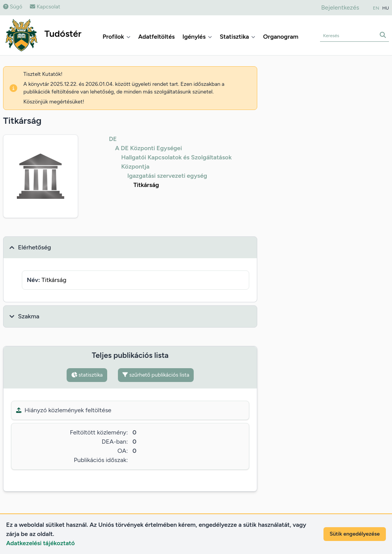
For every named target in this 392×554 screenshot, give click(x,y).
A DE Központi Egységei (148, 148)
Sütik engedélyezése (355, 534)
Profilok (117, 37)
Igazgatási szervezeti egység (167, 176)
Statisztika (238, 37)
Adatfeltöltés (157, 37)
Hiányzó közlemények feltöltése (64, 410)
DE (113, 139)
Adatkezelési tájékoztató (40, 543)
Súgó (13, 7)
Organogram (281, 37)
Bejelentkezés (340, 7)
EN (376, 8)
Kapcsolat (45, 7)
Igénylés (197, 37)
